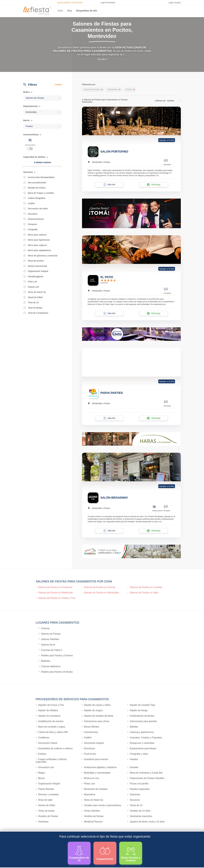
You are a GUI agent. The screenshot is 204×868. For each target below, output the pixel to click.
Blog (70, 11)
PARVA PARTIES (112, 393)
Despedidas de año (87, 11)
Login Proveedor (108, 3)
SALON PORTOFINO (114, 152)
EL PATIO (107, 277)
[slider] (23, 166)
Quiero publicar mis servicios (70, 3)
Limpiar (58, 84)
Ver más (101, 59)
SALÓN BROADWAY (114, 498)
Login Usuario (175, 3)
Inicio (60, 11)
